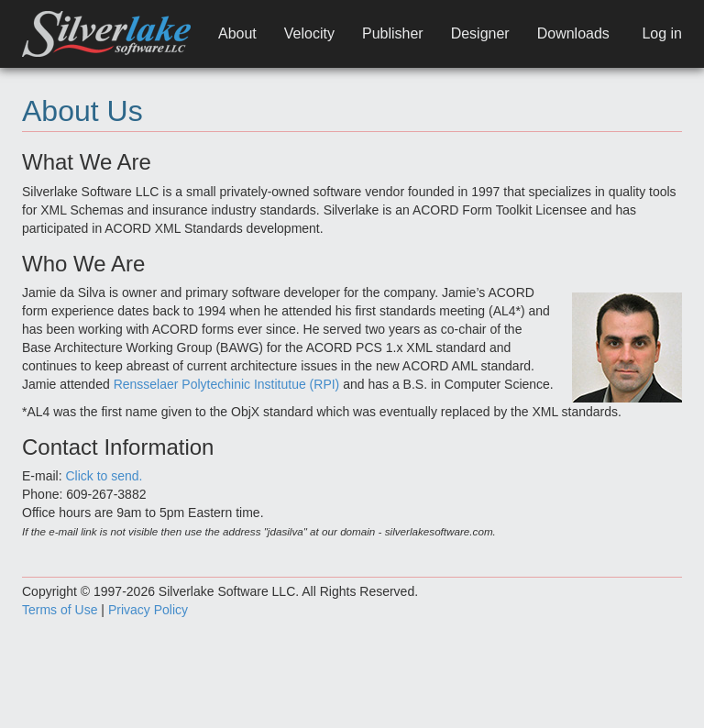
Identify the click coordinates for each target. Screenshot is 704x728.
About (237, 33)
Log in (662, 33)
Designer (480, 33)
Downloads (573, 33)
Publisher (393, 33)
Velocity (309, 33)
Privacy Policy (148, 610)
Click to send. (104, 476)
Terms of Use (60, 610)
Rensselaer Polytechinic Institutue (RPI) (227, 384)
